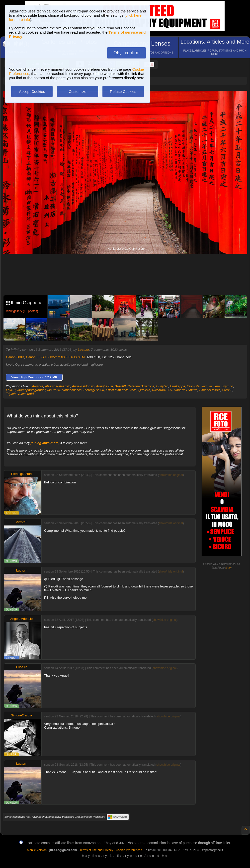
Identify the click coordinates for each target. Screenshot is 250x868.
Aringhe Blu (105, 386)
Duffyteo (162, 386)
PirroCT (22, 522)
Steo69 (227, 390)
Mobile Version (37, 850)
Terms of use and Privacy (96, 850)
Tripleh (11, 394)
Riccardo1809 (162, 390)
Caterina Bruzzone (141, 386)
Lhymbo (227, 386)
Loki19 (11, 390)
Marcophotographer (32, 390)
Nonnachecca (72, 390)
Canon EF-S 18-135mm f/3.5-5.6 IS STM (55, 357)
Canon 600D (15, 357)
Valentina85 (26, 394)
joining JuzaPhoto (45, 443)
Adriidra (38, 386)
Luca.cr (83, 350)
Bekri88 (120, 386)
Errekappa (177, 386)
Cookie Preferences (129, 850)
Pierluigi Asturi (94, 390)
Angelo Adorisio (83, 386)
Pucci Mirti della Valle (121, 390)
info (229, 568)
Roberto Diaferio (186, 390)
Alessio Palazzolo (58, 386)
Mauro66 (54, 390)
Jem (217, 386)
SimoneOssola (210, 390)
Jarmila (207, 386)
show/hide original (171, 475)
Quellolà (144, 390)
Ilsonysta (193, 386)
